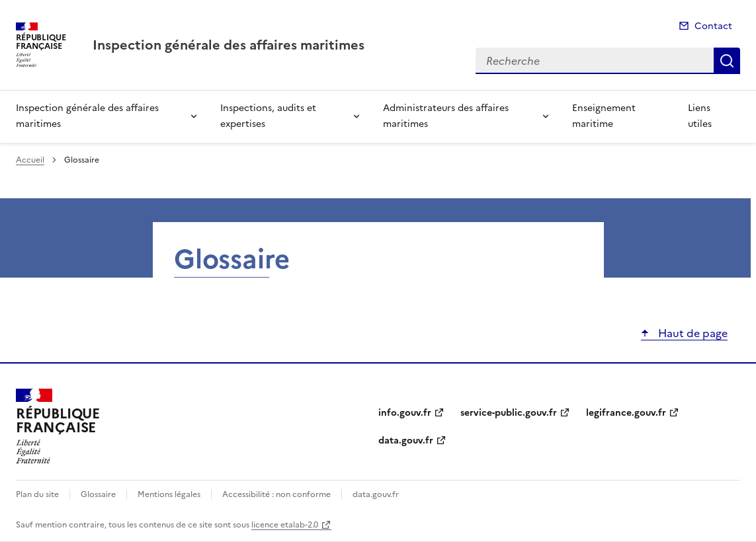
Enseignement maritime (604, 116)
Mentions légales (169, 494)
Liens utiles (700, 116)
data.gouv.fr (406, 441)
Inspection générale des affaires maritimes (87, 116)
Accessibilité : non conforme (276, 494)
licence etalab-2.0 (285, 525)
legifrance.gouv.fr (626, 413)
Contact (713, 26)
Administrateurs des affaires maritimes (446, 116)
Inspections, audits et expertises (268, 116)
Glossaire (98, 494)
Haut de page (692, 333)
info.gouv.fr (405, 413)
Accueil (30, 160)
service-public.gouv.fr (509, 413)
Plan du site (37, 494)
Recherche (727, 61)
